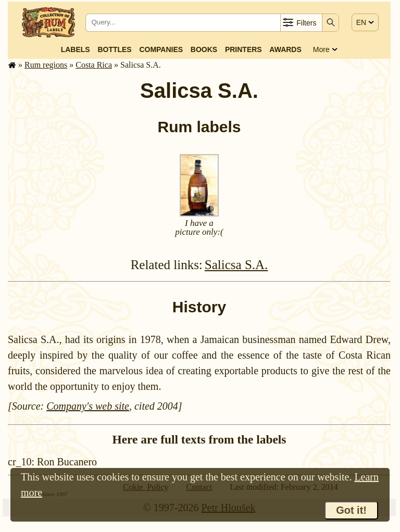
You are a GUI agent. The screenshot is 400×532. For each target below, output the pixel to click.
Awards (285, 49)
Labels (76, 49)
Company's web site (88, 406)
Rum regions (46, 65)
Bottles (114, 49)
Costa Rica (94, 65)
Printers (243, 49)
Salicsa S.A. (236, 265)
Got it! (351, 510)
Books (204, 49)
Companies (161, 49)
